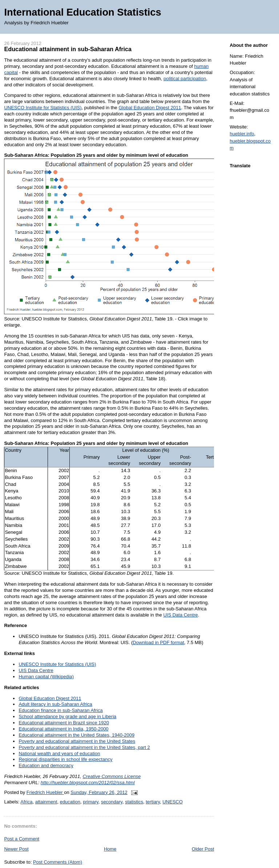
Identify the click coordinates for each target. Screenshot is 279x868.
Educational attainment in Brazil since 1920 (64, 723)
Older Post (203, 849)
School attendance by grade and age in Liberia (67, 716)
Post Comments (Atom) (58, 862)
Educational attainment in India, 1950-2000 (63, 729)
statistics (134, 802)
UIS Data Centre (180, 615)
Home (110, 849)
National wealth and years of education (59, 754)
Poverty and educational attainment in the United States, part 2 (84, 747)
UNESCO (173, 802)
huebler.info (242, 134)
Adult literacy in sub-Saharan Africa (55, 704)
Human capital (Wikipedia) (46, 677)
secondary (112, 802)
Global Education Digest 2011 (150, 108)
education (70, 802)
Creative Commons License (112, 776)
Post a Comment (22, 839)
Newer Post (16, 849)
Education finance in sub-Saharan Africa (60, 710)
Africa (26, 802)
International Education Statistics (82, 12)
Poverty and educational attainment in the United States (77, 741)
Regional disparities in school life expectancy (65, 759)
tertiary (153, 802)
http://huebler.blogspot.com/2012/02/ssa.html (88, 783)
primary (90, 802)
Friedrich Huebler (45, 792)
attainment (46, 802)
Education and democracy (46, 765)
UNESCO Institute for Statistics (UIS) (43, 108)
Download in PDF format (158, 642)
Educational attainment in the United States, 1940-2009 (76, 735)
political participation (185, 79)
